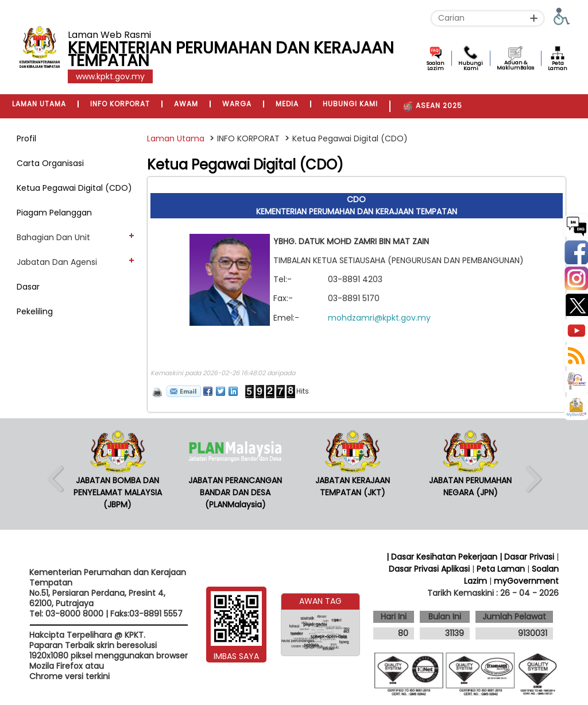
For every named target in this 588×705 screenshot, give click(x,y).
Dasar (28, 287)
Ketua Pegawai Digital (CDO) (74, 188)
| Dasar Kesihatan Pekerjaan (443, 557)
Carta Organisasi (50, 163)
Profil (26, 138)
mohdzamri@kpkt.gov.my (379, 318)
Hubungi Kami (471, 66)
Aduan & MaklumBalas (515, 65)
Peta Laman (558, 66)
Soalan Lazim (436, 66)
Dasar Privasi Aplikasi (429, 569)
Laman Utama (176, 138)
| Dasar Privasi (527, 557)
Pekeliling (35, 311)
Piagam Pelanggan (54, 213)
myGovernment (526, 581)
